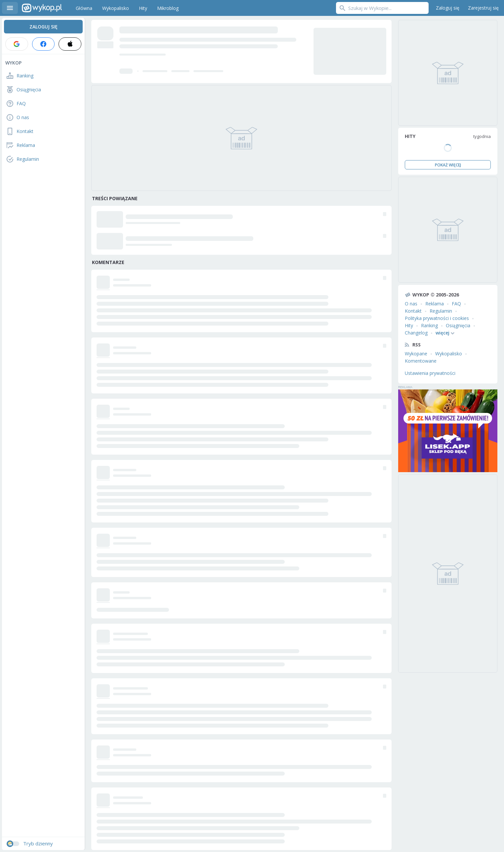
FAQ (456, 304)
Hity (409, 325)
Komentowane (421, 361)
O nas (411, 304)
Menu (10, 8)
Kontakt (413, 311)
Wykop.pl (42, 8)
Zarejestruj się (483, 8)
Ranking (429, 325)
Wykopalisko (449, 354)
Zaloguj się (448, 8)
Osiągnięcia (458, 325)
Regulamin (441, 311)
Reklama (435, 304)
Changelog (416, 333)
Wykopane (416, 354)
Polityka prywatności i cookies (437, 318)
